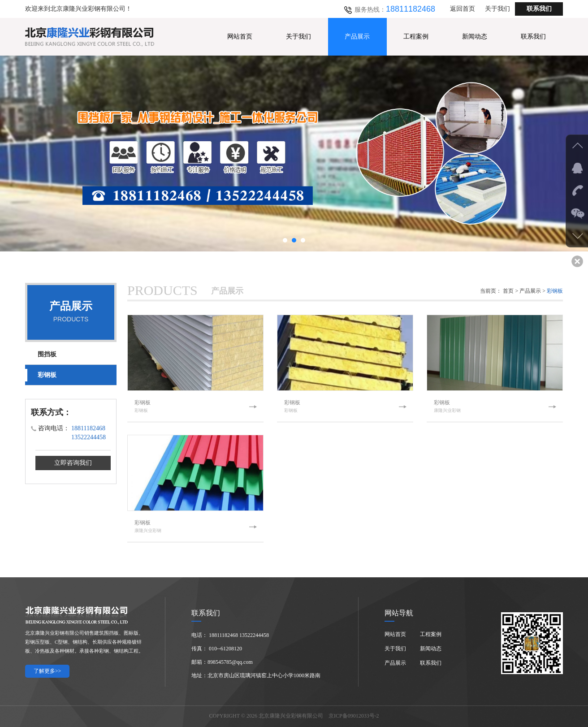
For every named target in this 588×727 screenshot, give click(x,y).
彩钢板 (47, 375)
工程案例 (416, 37)
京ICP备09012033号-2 (354, 716)
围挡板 (47, 354)
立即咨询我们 (73, 463)
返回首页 (463, 9)
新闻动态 (475, 37)
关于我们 (497, 9)
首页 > (510, 291)
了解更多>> (48, 671)
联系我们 (539, 9)
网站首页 (240, 37)
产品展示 (357, 37)
